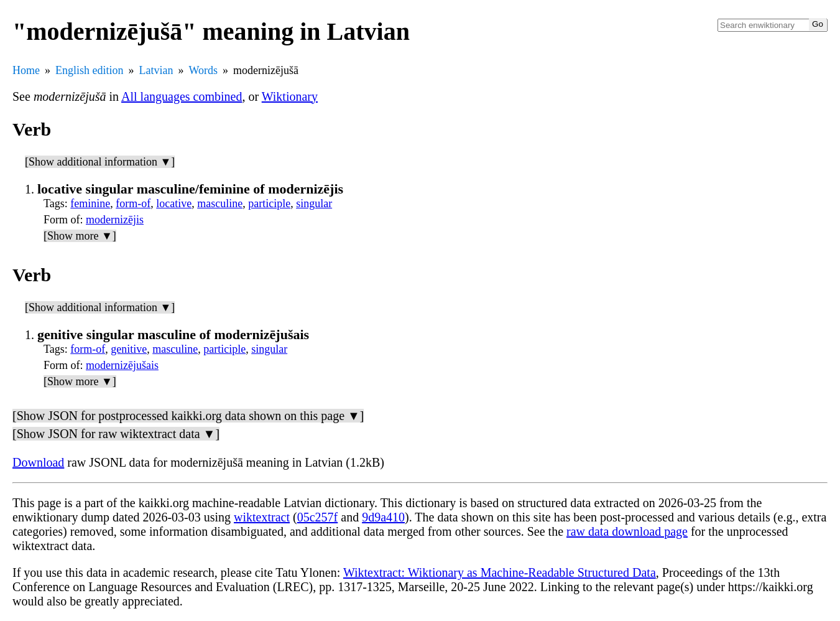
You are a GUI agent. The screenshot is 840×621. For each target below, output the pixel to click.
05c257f (318, 517)
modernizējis (115, 220)
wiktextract (262, 517)
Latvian (156, 70)
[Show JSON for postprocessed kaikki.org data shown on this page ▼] (188, 416)
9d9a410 (383, 517)
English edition (90, 70)
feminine (90, 203)
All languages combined (182, 96)
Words (203, 70)
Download (38, 462)
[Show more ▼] (80, 236)
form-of (133, 203)
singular (314, 203)
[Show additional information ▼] (100, 162)
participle (269, 203)
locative (174, 203)
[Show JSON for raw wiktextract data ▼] (116, 434)
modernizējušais (122, 365)
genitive (129, 349)
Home (26, 70)
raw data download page (627, 531)
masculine (220, 203)
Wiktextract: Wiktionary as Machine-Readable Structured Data (500, 572)
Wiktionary (290, 96)
